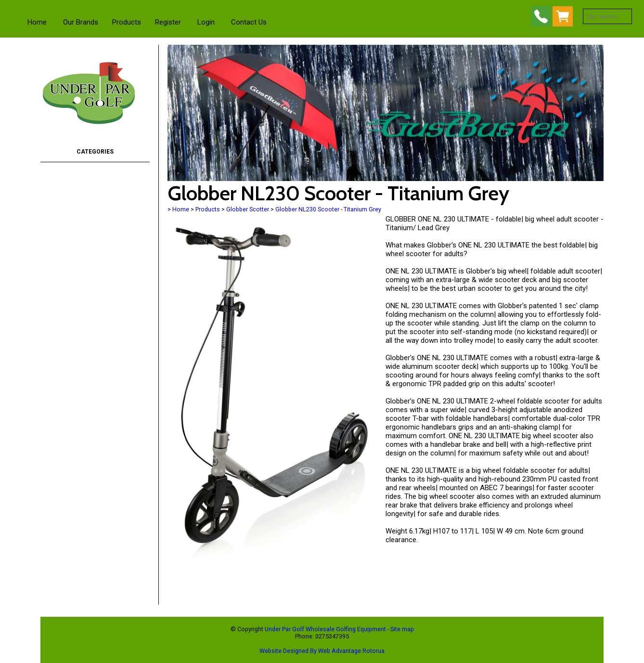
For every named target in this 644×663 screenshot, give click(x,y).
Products (127, 22)
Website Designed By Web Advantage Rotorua (322, 651)
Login (206, 22)
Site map (402, 629)
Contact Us (249, 22)
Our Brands (81, 22)
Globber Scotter (248, 209)
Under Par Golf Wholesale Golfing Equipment (325, 629)
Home (37, 22)
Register (168, 22)
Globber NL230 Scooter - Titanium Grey (328, 209)
